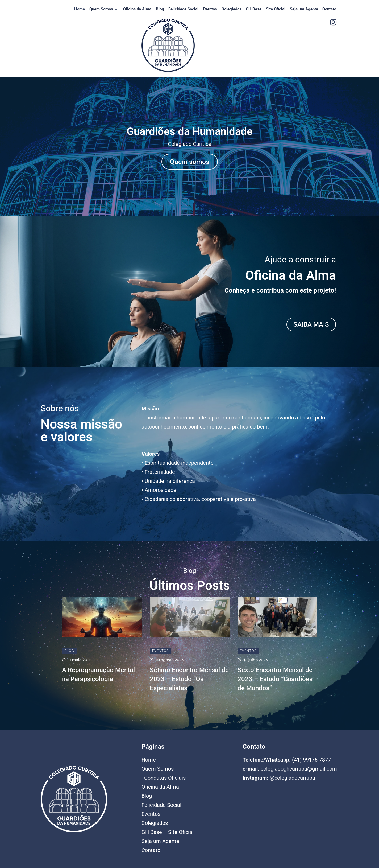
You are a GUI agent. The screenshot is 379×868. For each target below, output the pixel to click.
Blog (164, 9)
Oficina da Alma (143, 9)
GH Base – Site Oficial (267, 9)
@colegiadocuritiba (292, 778)
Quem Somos (110, 9)
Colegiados (234, 9)
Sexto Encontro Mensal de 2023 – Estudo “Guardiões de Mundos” (275, 679)
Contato (330, 9)
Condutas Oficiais (165, 778)
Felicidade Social (187, 9)
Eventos (213, 9)
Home (86, 9)
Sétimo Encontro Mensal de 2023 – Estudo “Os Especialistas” (189, 679)
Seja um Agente (305, 9)
